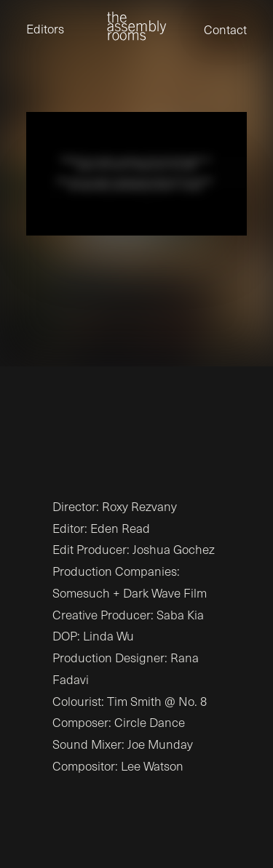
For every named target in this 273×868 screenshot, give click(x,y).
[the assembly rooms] (136, 26)
